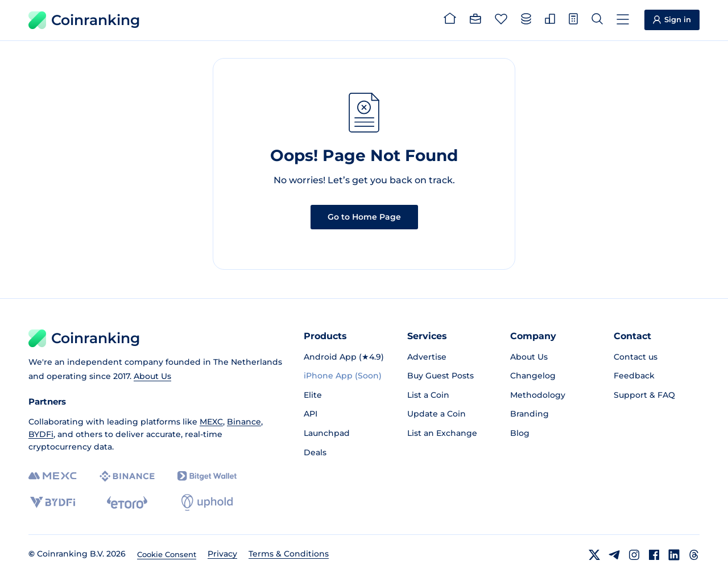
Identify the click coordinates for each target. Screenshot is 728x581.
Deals (315, 452)
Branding (530, 414)
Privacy (222, 554)
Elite (313, 395)
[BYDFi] (53, 502)
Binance (244, 422)
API (311, 414)
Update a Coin (437, 414)
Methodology (538, 395)
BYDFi (41, 434)
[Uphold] (207, 502)
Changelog (533, 376)
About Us (152, 376)
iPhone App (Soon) (343, 376)
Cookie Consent (167, 554)
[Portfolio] (475, 20)
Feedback (634, 376)
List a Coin (428, 395)
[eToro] (127, 502)
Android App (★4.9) (344, 357)
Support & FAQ (644, 395)
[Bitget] (207, 476)
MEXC (211, 422)
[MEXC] (53, 476)
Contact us (636, 357)
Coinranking (84, 20)
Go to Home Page (364, 217)
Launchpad (327, 433)
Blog (520, 433)
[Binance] (127, 476)
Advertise (427, 357)
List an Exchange (442, 433)
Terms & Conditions (289, 554)
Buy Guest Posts (440, 376)
